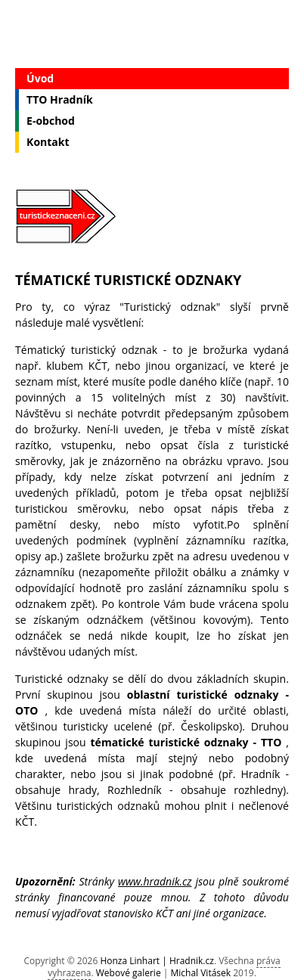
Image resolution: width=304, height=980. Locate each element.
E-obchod (51, 121)
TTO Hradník (60, 99)
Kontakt (48, 142)
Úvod (40, 78)
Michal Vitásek (200, 973)
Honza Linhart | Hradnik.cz (157, 961)
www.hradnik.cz (155, 881)
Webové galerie (129, 973)
